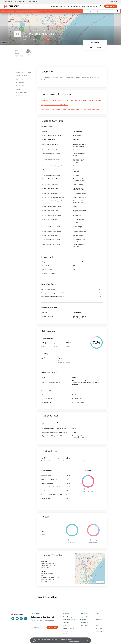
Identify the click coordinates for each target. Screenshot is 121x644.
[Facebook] (17, 619)
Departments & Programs (23, 72)
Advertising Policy (100, 631)
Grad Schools (10, 11)
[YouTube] (21, 619)
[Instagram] (26, 619)
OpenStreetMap (110, 14)
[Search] (101, 6)
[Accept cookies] (86, 640)
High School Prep (84, 6)
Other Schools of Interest (23, 96)
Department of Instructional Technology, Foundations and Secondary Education (70, 110)
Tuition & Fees (20, 82)
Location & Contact (21, 92)
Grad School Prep (65, 6)
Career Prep (74, 6)
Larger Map (5, 42)
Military (65, 625)
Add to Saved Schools (95, 48)
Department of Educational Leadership (55, 105)
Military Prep (94, 6)
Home (3, 11)
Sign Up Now (111, 6)
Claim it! (47, 40)
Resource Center (84, 625)
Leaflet (101, 14)
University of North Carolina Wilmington (27, 11)
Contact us (36, 2)
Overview (18, 69)
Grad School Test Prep (69, 620)
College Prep (55, 6)
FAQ (30, 2)
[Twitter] (13, 619)
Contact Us (99, 620)
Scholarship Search (84, 623)
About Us (98, 617)
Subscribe (52, 627)
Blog (5, 2)
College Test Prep (68, 617)
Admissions (19, 79)
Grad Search (83, 620)
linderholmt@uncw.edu (52, 577)
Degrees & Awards (21, 76)
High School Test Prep (69, 628)
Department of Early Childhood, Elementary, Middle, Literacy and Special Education (71, 100)
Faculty (18, 89)
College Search (83, 617)
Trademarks (99, 628)
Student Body (20, 86)
